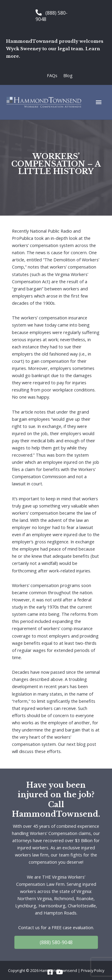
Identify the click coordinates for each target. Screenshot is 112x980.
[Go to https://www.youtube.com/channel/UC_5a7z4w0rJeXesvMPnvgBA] (59, 972)
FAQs (52, 75)
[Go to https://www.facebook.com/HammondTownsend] (50, 972)
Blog (68, 75)
